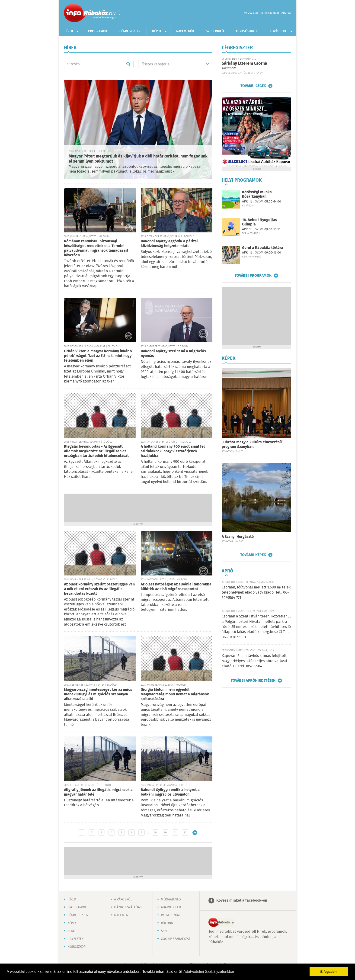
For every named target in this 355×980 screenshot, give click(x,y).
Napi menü (122, 915)
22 (185, 833)
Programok (98, 31)
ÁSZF (164, 931)
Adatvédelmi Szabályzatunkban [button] (209, 972)
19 (155, 833)
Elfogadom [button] (329, 972)
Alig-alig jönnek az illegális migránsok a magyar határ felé (98, 792)
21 (175, 833)
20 (165, 833)
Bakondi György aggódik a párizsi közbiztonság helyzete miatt (169, 244)
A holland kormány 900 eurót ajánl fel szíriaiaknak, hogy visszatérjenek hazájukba (173, 451)
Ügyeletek (75, 939)
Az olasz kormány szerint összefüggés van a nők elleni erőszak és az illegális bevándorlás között (99, 589)
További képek (253, 555)
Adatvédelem (171, 907)
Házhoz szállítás (128, 907)
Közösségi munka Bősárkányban (257, 194)
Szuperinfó (215, 31)
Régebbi (195, 833)
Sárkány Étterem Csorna (244, 64)
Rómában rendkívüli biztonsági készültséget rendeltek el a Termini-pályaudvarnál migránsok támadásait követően (96, 248)
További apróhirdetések (253, 681)
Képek (157, 31)
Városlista (120, 13)
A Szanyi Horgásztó (238, 537)
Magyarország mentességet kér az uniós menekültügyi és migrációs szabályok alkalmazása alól (98, 694)
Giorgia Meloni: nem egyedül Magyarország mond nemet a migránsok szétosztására (175, 694)
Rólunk (167, 923)
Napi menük (185, 31)
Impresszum (170, 915)
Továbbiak (278, 31)
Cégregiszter (130, 31)
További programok (253, 276)
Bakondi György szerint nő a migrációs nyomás (173, 354)
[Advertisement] (138, 508)
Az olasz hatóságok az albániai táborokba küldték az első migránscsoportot (176, 587)
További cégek (253, 86)
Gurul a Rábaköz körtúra (263, 248)
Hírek (69, 31)
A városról (123, 900)
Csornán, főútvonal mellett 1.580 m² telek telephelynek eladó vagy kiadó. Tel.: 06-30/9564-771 (256, 593)
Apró (71, 931)
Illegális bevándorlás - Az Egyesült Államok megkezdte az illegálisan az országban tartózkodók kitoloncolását (96, 451)
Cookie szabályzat (176, 939)
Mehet (128, 64)
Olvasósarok (247, 31)
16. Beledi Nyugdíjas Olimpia (259, 222)
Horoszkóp (77, 947)
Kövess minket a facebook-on (242, 901)
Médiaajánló (171, 900)
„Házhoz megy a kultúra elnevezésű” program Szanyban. (253, 445)
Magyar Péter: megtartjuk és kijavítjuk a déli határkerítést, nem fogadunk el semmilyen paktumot (138, 159)
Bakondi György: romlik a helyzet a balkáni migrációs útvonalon (170, 792)
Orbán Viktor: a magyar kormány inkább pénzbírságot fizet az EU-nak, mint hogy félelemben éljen (98, 356)
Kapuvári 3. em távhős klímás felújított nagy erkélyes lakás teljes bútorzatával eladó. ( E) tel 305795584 (254, 661)
